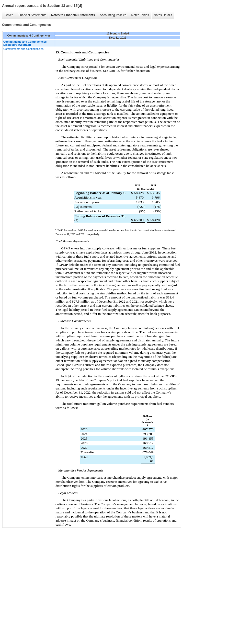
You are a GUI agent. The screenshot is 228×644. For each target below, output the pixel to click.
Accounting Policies (113, 15)
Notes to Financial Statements (73, 15)
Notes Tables (140, 15)
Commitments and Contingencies (23, 49)
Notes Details (163, 15)
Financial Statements (32, 15)
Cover (9, 15)
